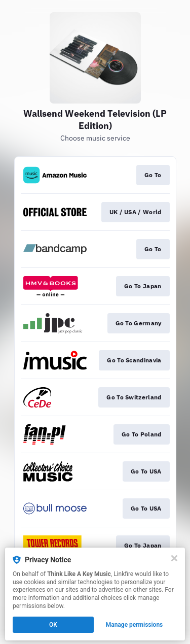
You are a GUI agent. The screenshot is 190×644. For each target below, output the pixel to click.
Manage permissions (135, 625)
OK (53, 625)
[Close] (174, 558)
